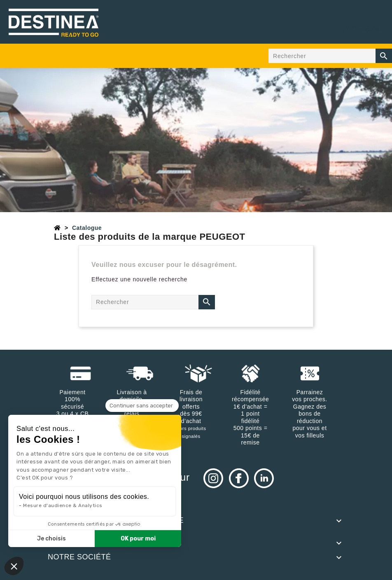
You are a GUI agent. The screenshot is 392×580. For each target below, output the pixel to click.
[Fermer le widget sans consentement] (142, 406)
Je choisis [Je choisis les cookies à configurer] (51, 539)
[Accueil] (57, 228)
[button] (14, 566)
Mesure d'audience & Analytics (63, 505)
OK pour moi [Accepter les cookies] (138, 539)
